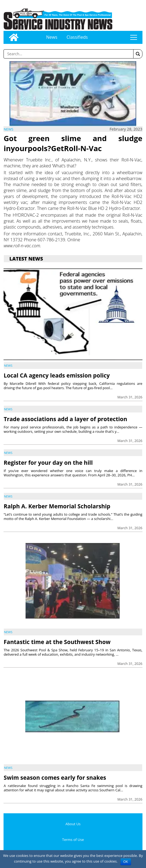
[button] (138, 54)
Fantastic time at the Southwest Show (57, 642)
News (52, 37)
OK (126, 862)
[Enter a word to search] (68, 54)
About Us (73, 824)
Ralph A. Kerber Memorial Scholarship (57, 506)
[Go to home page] (14, 37)
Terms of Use (73, 840)
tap (133, 37)
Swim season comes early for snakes (55, 778)
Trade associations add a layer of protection (65, 419)
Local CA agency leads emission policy (57, 375)
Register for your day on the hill (48, 463)
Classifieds (77, 37)
